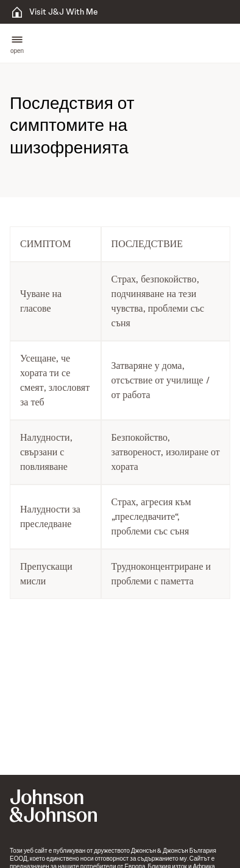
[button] (17, 44)
